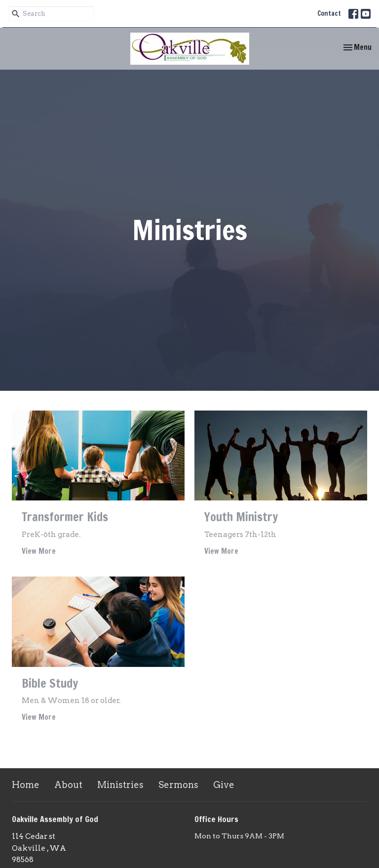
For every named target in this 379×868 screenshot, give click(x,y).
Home (26, 785)
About (68, 785)
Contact (329, 13)
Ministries (120, 785)
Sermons (178, 785)
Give (224, 785)
